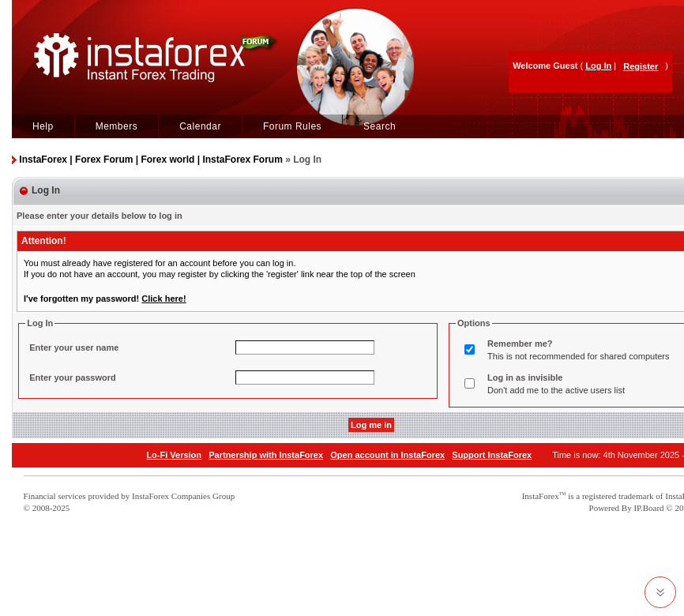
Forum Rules (292, 126)
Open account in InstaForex (387, 455)
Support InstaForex (492, 455)
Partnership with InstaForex (266, 455)
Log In (598, 66)
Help (43, 126)
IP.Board (648, 508)
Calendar (200, 126)
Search (380, 126)
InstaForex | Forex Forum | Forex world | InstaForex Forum (150, 160)
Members (117, 126)
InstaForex (541, 496)
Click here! (163, 299)
